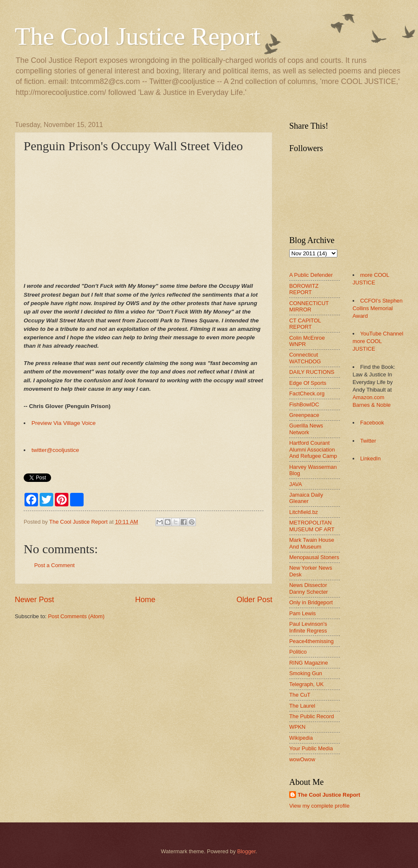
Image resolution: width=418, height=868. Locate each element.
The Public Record (312, 716)
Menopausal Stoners (314, 557)
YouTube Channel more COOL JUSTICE (378, 341)
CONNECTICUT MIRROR (309, 306)
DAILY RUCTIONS (312, 372)
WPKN (297, 727)
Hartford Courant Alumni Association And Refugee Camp (313, 449)
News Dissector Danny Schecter (309, 588)
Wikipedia (301, 738)
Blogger (247, 851)
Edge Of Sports (308, 383)
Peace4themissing (311, 641)
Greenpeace (304, 415)
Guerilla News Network (306, 429)
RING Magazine (309, 663)
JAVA (296, 484)
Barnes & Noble (372, 405)
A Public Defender (311, 275)
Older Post (254, 600)
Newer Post (34, 600)
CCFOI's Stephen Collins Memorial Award (377, 308)
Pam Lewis (303, 613)
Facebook (372, 423)
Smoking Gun (306, 673)
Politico (298, 652)
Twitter (368, 441)
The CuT (300, 695)
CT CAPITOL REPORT (305, 324)
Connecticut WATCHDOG (305, 358)
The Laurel (302, 706)
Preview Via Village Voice (64, 423)
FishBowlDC (304, 404)
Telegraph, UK (307, 684)
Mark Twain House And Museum (312, 543)
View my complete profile (319, 806)
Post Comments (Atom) (76, 616)
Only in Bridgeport (311, 602)
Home (145, 600)
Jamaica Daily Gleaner (306, 498)
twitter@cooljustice (56, 450)
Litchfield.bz (304, 512)
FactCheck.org (307, 393)
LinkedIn (370, 458)
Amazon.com (368, 397)
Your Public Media (311, 748)
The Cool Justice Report (138, 36)
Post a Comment (54, 565)
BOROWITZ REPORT (304, 289)
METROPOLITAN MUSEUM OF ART (312, 526)
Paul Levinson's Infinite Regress (308, 627)
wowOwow (302, 759)
